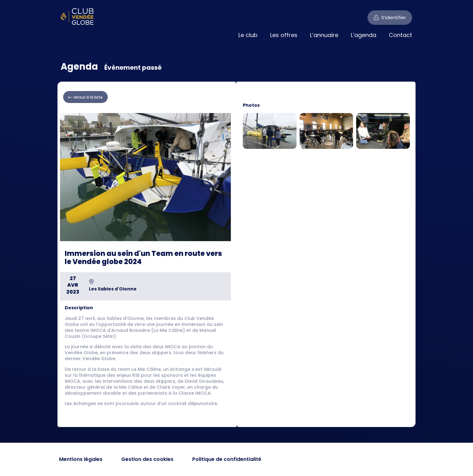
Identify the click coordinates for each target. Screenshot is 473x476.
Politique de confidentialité (227, 459)
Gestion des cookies (147, 459)
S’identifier (394, 17)
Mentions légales (81, 459)
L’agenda (364, 35)
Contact (400, 35)
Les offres (284, 35)
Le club (248, 35)
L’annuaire (324, 35)
